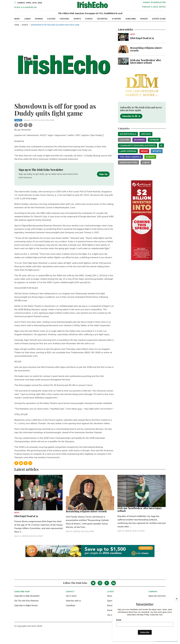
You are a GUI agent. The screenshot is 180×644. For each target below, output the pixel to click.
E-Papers (117, 19)
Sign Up (103, 174)
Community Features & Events (138, 145)
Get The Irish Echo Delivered (26, 601)
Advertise (102, 19)
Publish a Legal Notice (154, 7)
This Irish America (130, 157)
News (17, 19)
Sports (77, 19)
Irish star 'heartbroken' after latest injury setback (146, 61)
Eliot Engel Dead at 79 (142, 38)
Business (139, 140)
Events (89, 19)
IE (161, 145)
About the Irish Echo (157, 596)
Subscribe (131, 19)
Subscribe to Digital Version (26, 605)
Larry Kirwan (128, 151)
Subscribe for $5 (131, 116)
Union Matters (128, 162)
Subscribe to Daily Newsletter (27, 596)
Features (64, 19)
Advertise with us (73, 601)
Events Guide (159, 19)
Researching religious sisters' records (146, 49)
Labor (27, 19)
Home (17, 25)
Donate (144, 19)
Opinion (39, 19)
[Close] (177, 599)
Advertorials (128, 134)
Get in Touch (71, 596)
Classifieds (70, 605)
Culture (51, 19)
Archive (146, 134)
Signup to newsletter (154, 2)
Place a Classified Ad (26, 7)
